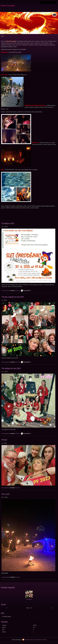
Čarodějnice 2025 (8, 223)
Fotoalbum (29, 599)
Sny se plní (5, 494)
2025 (31, 608)
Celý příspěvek (5, 291)
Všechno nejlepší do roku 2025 (13, 297)
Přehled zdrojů (7, 617)
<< (7, 608)
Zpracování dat (39, 640)
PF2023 (4, 440)
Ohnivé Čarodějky (8, 5)
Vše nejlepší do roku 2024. (11, 368)
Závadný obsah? (30, 640)
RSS (45, 640)
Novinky (18, 291)
